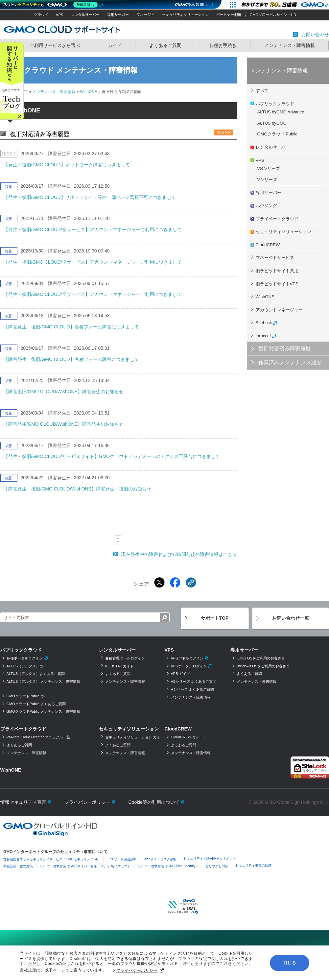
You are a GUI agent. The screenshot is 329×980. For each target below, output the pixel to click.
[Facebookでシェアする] (175, 583)
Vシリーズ (267, 180)
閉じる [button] (289, 963)
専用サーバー (118, 15)
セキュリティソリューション (185, 15)
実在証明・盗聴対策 (18, 866)
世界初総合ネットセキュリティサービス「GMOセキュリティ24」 (52, 859)
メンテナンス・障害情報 (290, 45)
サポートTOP (215, 618)
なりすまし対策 (217, 866)
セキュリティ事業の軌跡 (253, 865)
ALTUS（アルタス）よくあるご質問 (36, 674)
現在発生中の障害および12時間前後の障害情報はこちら (179, 554)
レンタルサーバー (85, 15)
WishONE (89, 92)
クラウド (41, 15)
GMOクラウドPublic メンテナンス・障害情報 (43, 711)
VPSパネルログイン (187, 658)
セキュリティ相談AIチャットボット (210, 859)
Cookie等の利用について (154, 802)
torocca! (263, 336)
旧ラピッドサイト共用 (277, 271)
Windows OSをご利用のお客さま (263, 666)
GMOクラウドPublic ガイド (29, 696)
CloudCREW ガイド (187, 737)
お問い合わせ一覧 (291, 618)
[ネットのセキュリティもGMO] (52, 5)
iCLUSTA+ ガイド (120, 666)
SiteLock (264, 323)
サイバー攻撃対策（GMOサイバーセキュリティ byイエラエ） (85, 866)
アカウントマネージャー (279, 310)
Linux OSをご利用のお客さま (261, 658)
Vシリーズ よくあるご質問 (192, 689)
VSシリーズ (269, 168)
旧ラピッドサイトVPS (277, 284)
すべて (262, 91)
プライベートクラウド (277, 219)
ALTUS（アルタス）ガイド (29, 666)
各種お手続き (223, 45)
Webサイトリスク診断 (160, 859)
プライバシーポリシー (140, 971)
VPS (59, 15)
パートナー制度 (229, 15)
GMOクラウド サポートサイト (62, 29)
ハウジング (266, 206)
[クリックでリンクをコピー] (191, 583)
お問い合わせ (315, 35)
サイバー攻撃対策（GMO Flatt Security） (168, 866)
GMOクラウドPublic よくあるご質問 (36, 704)
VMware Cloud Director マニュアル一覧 (38, 737)
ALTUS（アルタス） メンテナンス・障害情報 (44, 681)
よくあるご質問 (165, 45)
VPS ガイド (180, 674)
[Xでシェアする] (159, 583)
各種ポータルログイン (25, 658)
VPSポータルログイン (189, 666)
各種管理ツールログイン (125, 658)
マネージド (145, 15)
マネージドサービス (275, 258)
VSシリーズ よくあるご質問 (194, 681)
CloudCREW (268, 245)
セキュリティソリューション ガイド (135, 737)
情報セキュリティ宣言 (23, 802)
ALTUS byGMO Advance (281, 112)
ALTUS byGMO (272, 123)
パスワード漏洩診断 (122, 859)
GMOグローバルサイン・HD (273, 15)
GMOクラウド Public (277, 134)
